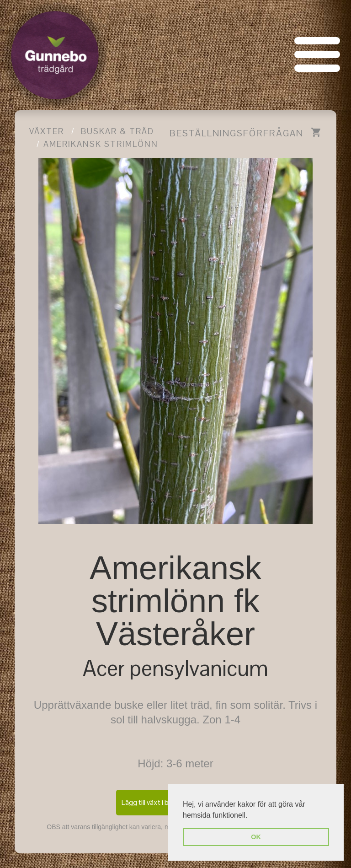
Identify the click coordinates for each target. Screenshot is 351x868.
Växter (47, 131)
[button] (251, 816)
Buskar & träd (117, 131)
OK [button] (256, 837)
